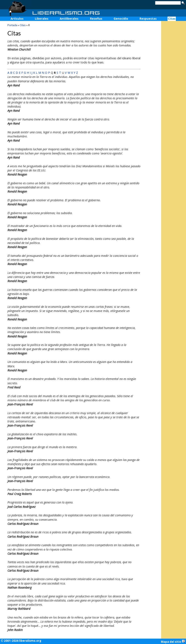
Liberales (42, 19)
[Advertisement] (174, 87)
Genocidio (121, 19)
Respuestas (148, 19)
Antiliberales (69, 19)
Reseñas (96, 19)
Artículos (17, 19)
